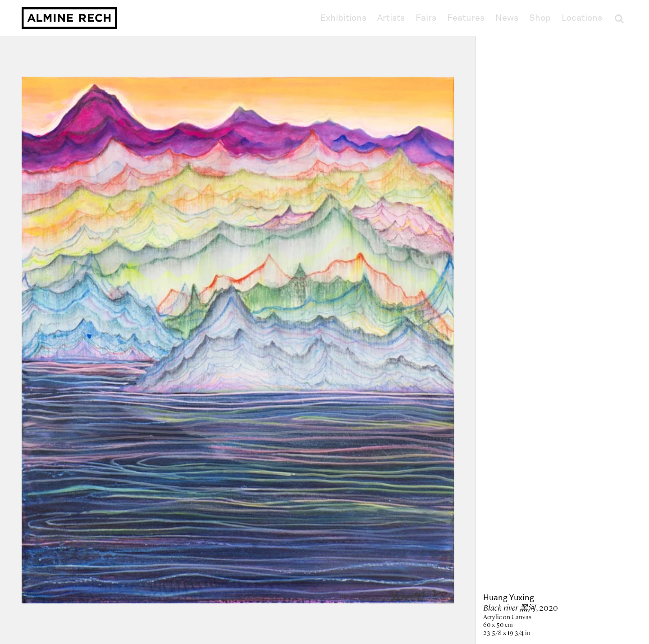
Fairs (426, 18)
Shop (540, 18)
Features (466, 18)
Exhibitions (343, 18)
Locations (582, 18)
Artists (391, 18)
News (507, 18)
